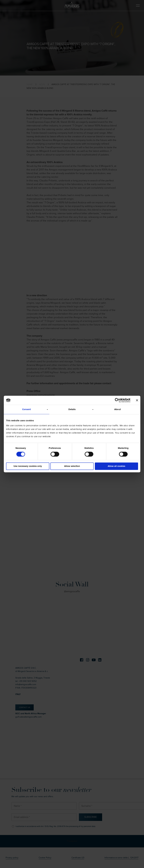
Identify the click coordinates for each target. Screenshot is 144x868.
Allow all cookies (116, 466)
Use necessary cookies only (28, 466)
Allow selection (72, 466)
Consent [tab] (27, 409)
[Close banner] (137, 400)
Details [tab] (72, 409)
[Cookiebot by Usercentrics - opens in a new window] (117, 400)
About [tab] (118, 409)
